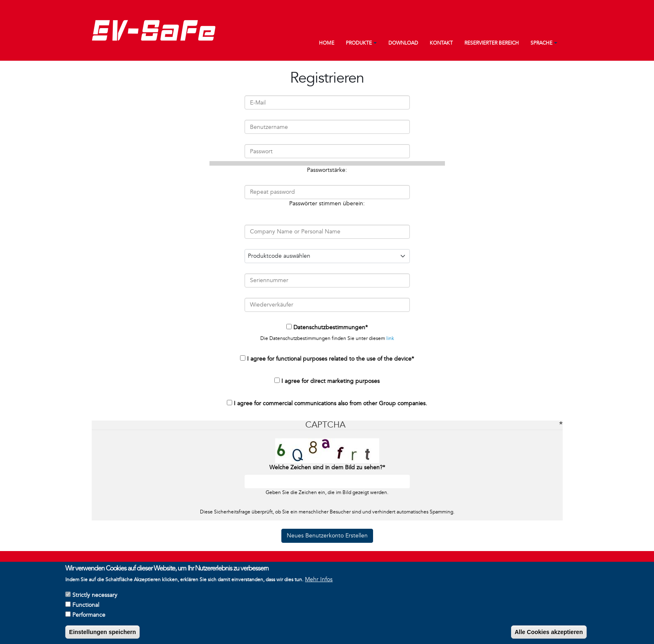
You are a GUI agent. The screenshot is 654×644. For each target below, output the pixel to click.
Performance (89, 617)
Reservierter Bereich (492, 43)
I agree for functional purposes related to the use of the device (329, 359)
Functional (86, 607)
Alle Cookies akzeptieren (549, 634)
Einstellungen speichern (102, 634)
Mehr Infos (319, 581)
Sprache (541, 43)
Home (327, 43)
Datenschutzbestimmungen (329, 327)
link (390, 339)
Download (403, 43)
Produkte (359, 43)
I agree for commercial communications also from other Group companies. (331, 403)
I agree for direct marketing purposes (331, 381)
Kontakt (441, 43)
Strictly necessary (95, 597)
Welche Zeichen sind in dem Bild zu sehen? (326, 467)
